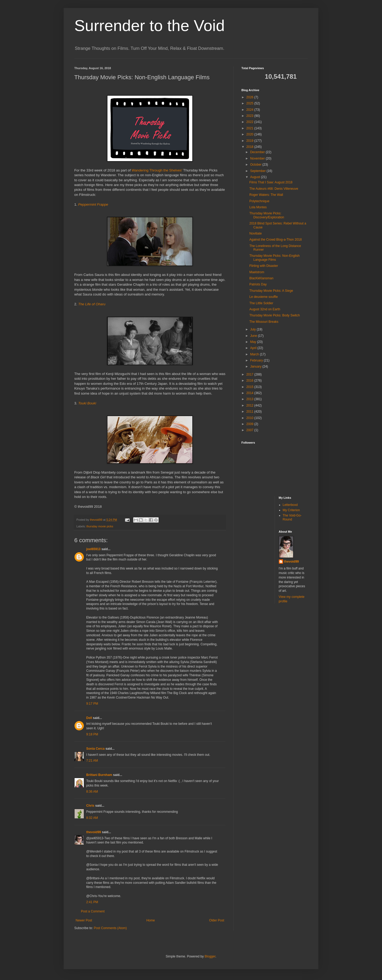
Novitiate (256, 233)
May (254, 342)
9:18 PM (92, 734)
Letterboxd (290, 505)
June (254, 336)
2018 (250, 147)
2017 (250, 374)
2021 (250, 128)
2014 (250, 393)
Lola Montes (258, 207)
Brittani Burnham (99, 775)
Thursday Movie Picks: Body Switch (275, 315)
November (258, 158)
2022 (250, 122)
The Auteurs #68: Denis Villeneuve (274, 189)
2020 (250, 134)
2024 (250, 110)
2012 (250, 405)
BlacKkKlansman (261, 278)
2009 (250, 424)
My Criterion (291, 510)
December (258, 152)
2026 (250, 97)
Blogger (210, 956)
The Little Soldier (261, 303)
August (256, 177)
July (253, 329)
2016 (250, 381)
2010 (250, 418)
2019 (250, 141)
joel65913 (93, 549)
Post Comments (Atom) (110, 928)
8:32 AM (92, 818)
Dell (89, 718)
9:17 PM (92, 704)
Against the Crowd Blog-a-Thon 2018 (275, 240)
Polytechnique (259, 201)
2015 (250, 387)
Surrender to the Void (149, 26)
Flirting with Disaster (264, 266)
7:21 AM (92, 761)
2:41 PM (92, 902)
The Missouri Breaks (264, 322)
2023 (250, 116)
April (254, 348)
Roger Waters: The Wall (266, 195)
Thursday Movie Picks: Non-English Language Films (274, 258)
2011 (250, 412)
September (258, 171)
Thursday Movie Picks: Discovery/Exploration (267, 215)
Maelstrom (257, 272)
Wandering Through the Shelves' (157, 170)
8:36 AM (92, 792)
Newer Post (84, 920)
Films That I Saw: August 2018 (271, 182)
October (256, 165)
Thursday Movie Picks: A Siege (271, 291)
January (256, 367)
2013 (250, 399)
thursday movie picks (100, 526)
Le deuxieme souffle (264, 297)
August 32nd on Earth (265, 309)
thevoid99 (94, 832)
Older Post (217, 920)
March (255, 354)
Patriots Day (258, 284)
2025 (250, 103)
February (257, 360)
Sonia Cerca (95, 749)
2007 (250, 430)
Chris (90, 806)
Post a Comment (93, 911)
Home (151, 920)
